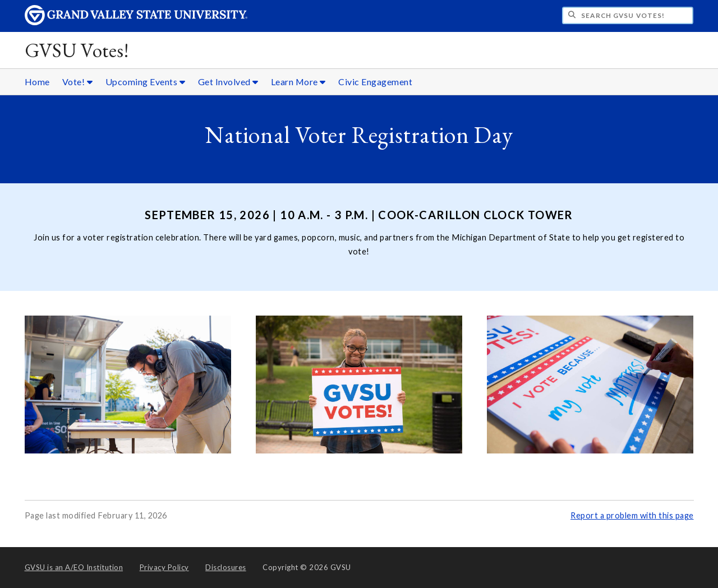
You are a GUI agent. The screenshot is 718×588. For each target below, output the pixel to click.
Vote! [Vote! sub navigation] (78, 82)
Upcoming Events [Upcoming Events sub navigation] (146, 82)
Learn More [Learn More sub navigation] (298, 82)
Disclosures (226, 567)
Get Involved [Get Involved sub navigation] (228, 82)
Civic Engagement (375, 82)
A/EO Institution (74, 567)
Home (37, 82)
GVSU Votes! (77, 50)
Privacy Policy (164, 567)
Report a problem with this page (632, 515)
